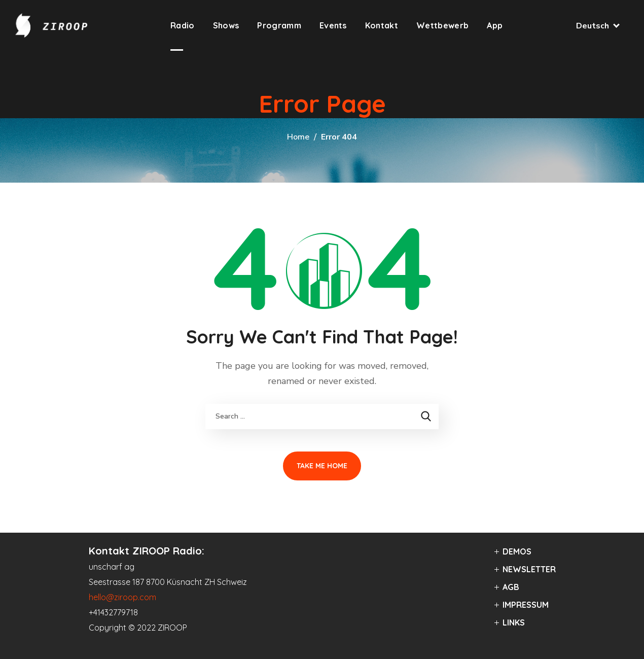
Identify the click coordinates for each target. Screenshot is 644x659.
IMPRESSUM (526, 605)
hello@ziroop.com (122, 597)
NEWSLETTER (529, 569)
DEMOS (517, 551)
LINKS (514, 622)
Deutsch (597, 26)
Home (298, 137)
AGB (511, 587)
